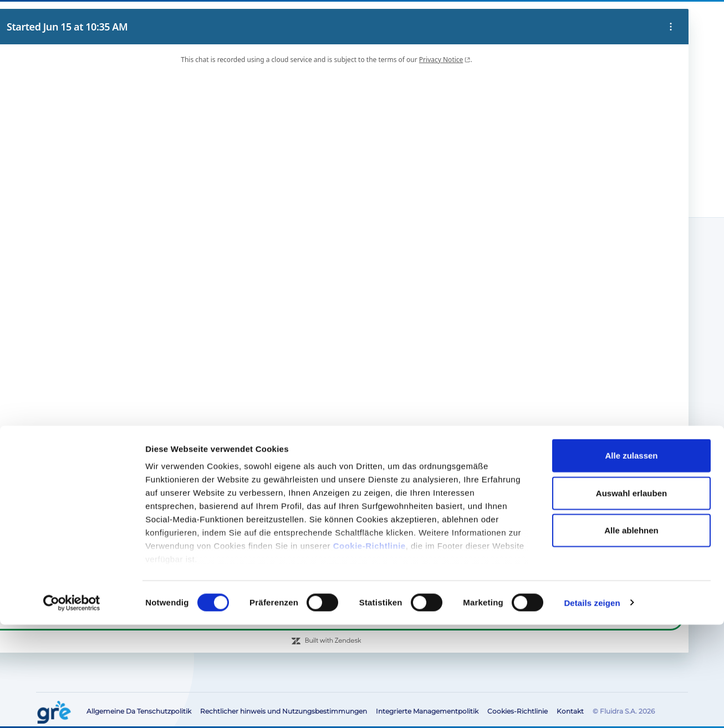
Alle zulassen (631, 559)
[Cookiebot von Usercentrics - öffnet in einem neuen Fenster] (72, 706)
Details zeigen (592, 706)
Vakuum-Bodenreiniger (103, 99)
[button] (647, 20)
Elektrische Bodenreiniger (100, 309)
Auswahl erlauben (631, 596)
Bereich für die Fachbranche (545, 19)
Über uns (383, 19)
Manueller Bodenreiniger (95, 323)
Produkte (83, 202)
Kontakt (613, 19)
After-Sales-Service (460, 19)
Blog (414, 19)
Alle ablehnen (631, 634)
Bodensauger (73, 337)
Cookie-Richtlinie (369, 650)
